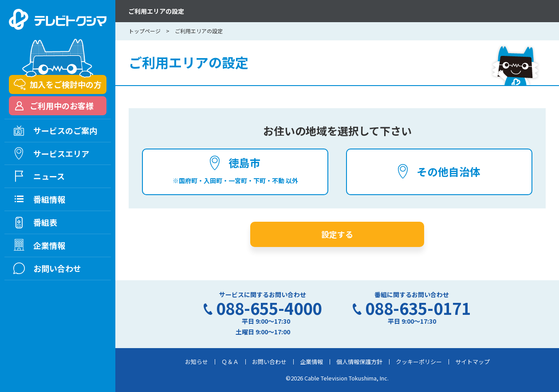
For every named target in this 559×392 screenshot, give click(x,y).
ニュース (49, 176)
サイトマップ (472, 362)
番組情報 (49, 199)
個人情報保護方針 (359, 362)
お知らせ (197, 362)
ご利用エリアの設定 (156, 11)
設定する (337, 234)
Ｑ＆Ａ (230, 362)
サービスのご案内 (65, 130)
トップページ (145, 31)
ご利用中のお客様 (62, 106)
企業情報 (311, 362)
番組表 (45, 222)
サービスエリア (61, 153)
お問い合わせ (269, 362)
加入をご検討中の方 (66, 84)
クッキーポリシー (419, 362)
